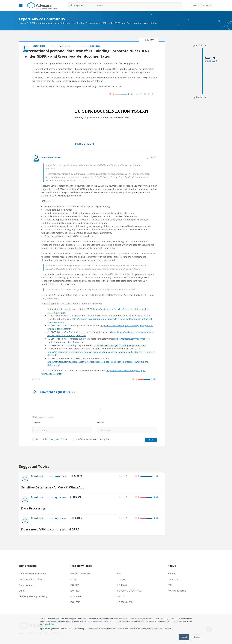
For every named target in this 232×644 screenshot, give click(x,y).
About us (172, 569)
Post (151, 451)
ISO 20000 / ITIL (124, 597)
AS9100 (120, 591)
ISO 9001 (75, 580)
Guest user (40, 488)
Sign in (72, 403)
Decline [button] (197, 637)
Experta (23, 586)
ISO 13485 (122, 580)
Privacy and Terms (58, 450)
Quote (37, 390)
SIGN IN (196, 5)
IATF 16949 (76, 591)
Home (22, 23)
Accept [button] (184, 637)
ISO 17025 (75, 597)
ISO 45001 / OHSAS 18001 (130, 586)
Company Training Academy (33, 591)
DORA (73, 574)
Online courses (26, 580)
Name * (36, 433)
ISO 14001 (75, 586)
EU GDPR (31, 23)
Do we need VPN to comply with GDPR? (68, 524)
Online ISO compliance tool (33, 569)
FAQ (170, 580)
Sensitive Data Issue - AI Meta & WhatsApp (71, 493)
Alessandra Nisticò (51, 168)
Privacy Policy (48, 624)
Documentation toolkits (31, 574)
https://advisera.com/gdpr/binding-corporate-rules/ (120, 356)
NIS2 (119, 569)
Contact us (173, 574)
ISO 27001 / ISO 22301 (81, 569)
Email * (101, 433)
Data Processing (48, 509)
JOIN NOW (207, 5)
